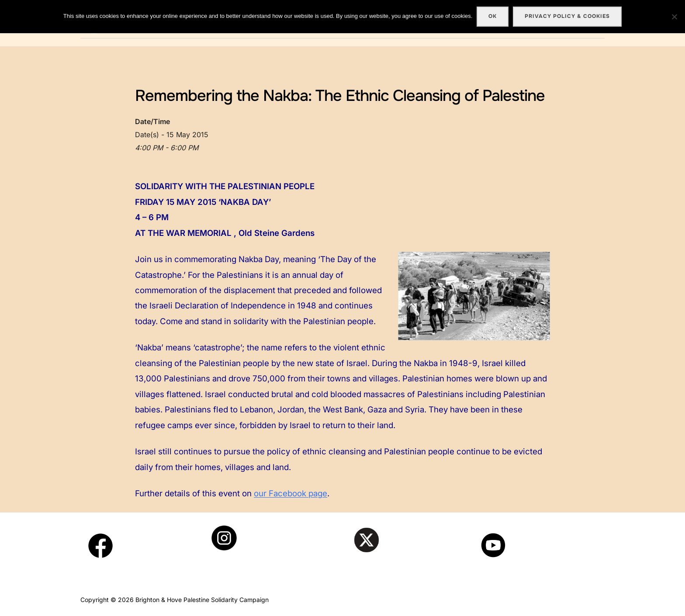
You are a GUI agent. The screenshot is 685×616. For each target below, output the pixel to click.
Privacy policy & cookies (567, 16)
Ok (493, 16)
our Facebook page (291, 493)
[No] (674, 17)
